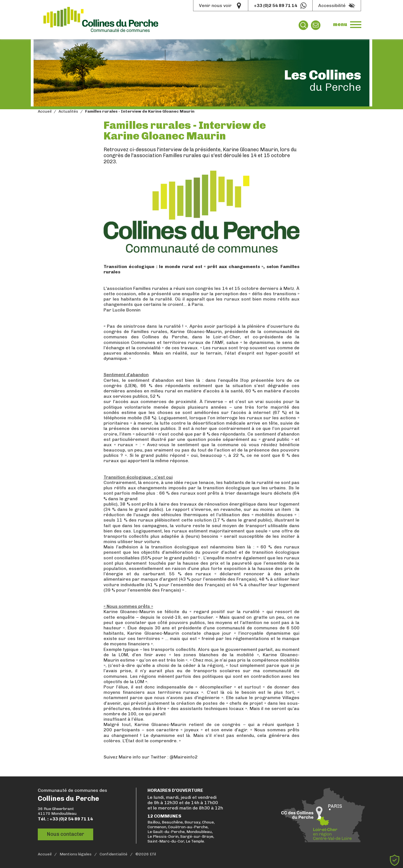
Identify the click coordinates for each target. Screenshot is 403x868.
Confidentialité (113, 854)
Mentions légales (76, 854)
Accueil (45, 111)
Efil (153, 854)
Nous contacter (65, 834)
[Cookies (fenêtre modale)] (395, 860)
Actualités (68, 111)
